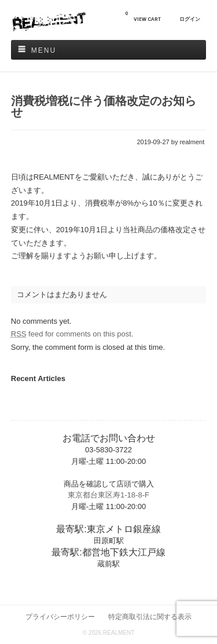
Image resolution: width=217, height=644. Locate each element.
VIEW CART (143, 17)
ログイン (190, 19)
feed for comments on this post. (72, 334)
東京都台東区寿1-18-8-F (108, 495)
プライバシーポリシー (60, 616)
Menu (44, 50)
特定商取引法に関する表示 (150, 616)
